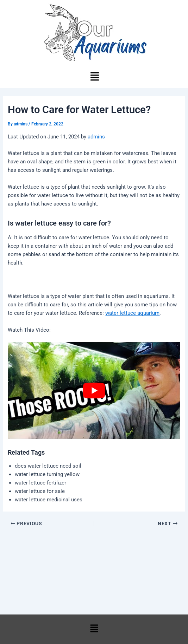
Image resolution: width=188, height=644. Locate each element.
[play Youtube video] (94, 391)
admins (96, 137)
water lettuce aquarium (132, 313)
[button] (94, 77)
